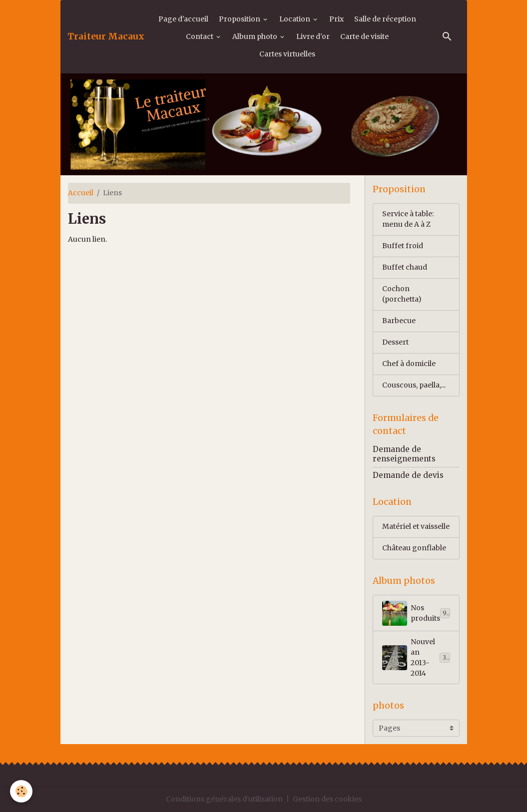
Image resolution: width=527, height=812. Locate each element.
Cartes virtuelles (287, 54)
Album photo (256, 36)
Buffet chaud (405, 267)
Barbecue (399, 321)
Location (295, 19)
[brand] (106, 36)
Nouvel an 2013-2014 (418, 657)
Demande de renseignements (404, 454)
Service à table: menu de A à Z (408, 219)
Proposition (240, 19)
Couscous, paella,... (414, 385)
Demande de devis (408, 475)
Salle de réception (385, 19)
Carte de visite (364, 36)
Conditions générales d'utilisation (224, 799)
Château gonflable (414, 548)
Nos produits (416, 613)
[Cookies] (21, 791)
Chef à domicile (409, 364)
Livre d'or (313, 36)
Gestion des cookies (327, 799)
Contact (200, 36)
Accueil (81, 193)
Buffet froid (403, 246)
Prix (336, 19)
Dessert (395, 342)
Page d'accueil (183, 19)
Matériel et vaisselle (416, 526)
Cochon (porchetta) (402, 294)
